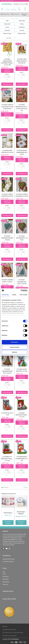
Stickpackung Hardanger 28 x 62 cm (22, 152)
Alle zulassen (14, 342)
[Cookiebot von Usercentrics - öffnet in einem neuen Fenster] (21, 291)
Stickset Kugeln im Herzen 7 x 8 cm (22, 195)
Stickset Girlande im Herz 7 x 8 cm (7, 238)
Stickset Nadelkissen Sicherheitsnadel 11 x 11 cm (7, 62)
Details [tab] (14, 295)
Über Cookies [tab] (24, 295)
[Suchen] (27, 4)
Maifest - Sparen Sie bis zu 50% (7, 1)
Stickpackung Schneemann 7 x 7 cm (22, 459)
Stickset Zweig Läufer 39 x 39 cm (7, 195)
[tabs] (25, 9)
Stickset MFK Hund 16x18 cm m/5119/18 (22, 61)
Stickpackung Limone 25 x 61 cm (7, 151)
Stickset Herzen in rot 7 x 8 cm (7, 281)
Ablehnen (14, 352)
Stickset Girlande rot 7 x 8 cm (22, 238)
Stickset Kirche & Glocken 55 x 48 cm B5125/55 (7, 107)
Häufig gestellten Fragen (9, 559)
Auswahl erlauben (14, 347)
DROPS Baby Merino (21, 513)
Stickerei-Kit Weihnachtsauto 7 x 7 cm (7, 459)
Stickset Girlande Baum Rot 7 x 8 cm (7, 371)
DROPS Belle (8, 513)
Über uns (5, 627)
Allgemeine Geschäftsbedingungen (13, 633)
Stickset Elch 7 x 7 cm (7, 414)
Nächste (26, 487)
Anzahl (7, 74)
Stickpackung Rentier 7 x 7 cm (22, 370)
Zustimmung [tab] (5, 295)
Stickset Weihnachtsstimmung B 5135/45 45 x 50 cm (22, 108)
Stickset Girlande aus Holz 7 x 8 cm (22, 282)
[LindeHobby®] (6, 4)
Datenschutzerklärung (9, 636)
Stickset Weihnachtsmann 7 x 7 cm (22, 415)
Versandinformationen (8, 561)
